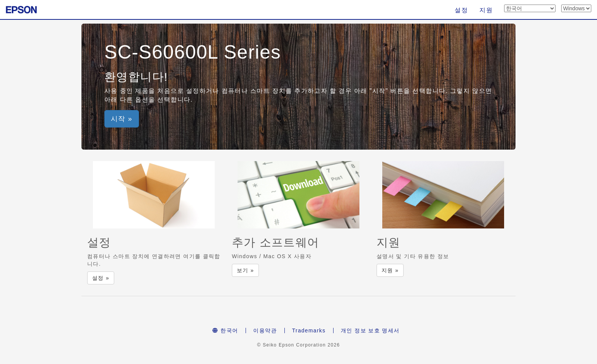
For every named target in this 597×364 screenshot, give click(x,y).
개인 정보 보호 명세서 (370, 330)
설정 (461, 10)
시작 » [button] (122, 119)
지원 (486, 10)
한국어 (225, 330)
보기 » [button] (245, 270)
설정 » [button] (101, 278)
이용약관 (265, 330)
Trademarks (309, 330)
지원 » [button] (390, 270)
